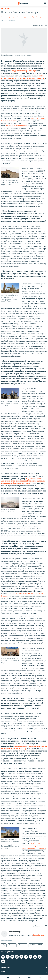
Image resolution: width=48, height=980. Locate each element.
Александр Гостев (25, 17)
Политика (6, 9)
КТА (19, 978)
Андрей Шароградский (9, 17)
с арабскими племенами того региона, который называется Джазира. (34, 846)
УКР (29, 978)
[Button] (38, 25)
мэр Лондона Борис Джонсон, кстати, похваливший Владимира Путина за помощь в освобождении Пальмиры (23, 481)
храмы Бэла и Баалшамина (16, 126)
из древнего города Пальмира (24, 71)
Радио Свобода (37, 17)
